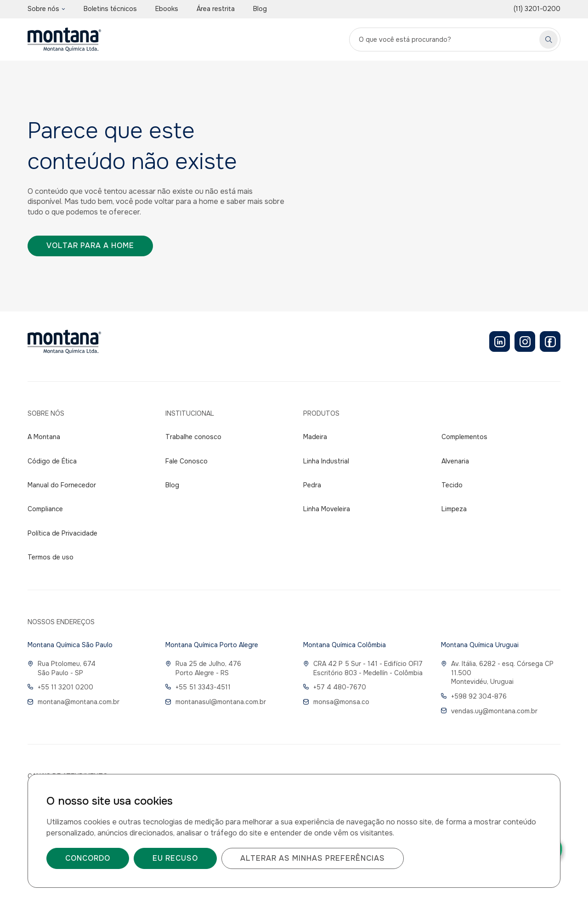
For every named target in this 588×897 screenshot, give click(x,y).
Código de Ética (52, 461)
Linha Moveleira (327, 509)
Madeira (315, 437)
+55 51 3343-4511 (198, 687)
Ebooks (167, 9)
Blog (260, 9)
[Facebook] (550, 341)
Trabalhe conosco (193, 437)
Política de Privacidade (62, 533)
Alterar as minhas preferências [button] (313, 858)
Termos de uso (51, 557)
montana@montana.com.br (73, 702)
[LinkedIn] (500, 341)
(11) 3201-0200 (537, 9)
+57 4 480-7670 (335, 687)
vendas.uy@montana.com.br (489, 711)
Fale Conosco (187, 461)
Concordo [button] (88, 858)
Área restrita (216, 9)
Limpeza (454, 509)
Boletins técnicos (110, 9)
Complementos (464, 437)
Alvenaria (455, 461)
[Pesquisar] (548, 39)
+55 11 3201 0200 (60, 687)
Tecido (452, 485)
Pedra (312, 485)
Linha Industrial (326, 461)
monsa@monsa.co (336, 702)
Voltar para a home (90, 245)
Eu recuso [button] (175, 858)
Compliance (45, 509)
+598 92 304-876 (474, 696)
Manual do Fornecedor (62, 485)
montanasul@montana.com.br (216, 702)
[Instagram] (525, 341)
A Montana (44, 437)
